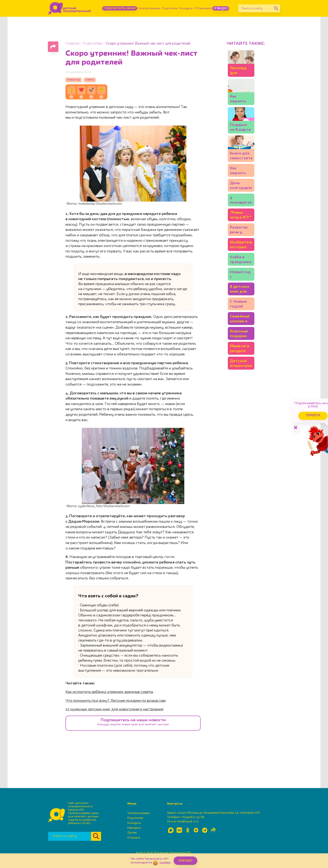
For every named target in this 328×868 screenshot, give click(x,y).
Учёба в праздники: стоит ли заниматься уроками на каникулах (252, 411)
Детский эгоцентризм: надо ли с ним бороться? (253, 557)
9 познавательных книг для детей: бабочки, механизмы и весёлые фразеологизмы (253, 327)
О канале (134, 841)
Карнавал (134, 831)
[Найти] (276, 8)
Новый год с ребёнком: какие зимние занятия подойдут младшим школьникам (252, 432)
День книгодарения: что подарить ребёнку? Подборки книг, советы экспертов (252, 306)
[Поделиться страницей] (53, 47)
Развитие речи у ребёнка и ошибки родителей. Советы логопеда (251, 369)
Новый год (76, 81)
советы (98, 81)
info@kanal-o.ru (188, 825)
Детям (132, 836)
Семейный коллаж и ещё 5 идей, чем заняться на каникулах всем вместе (251, 494)
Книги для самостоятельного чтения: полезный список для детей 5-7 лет (253, 264)
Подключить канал (120, 8)
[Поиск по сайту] (255, 8)
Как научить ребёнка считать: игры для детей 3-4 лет (252, 152)
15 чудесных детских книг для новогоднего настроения (114, 713)
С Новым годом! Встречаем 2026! (248, 473)
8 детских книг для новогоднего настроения (251, 453)
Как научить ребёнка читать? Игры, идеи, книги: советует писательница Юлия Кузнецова (252, 285)
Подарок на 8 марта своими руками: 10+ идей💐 (252, 208)
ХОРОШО (185, 861)
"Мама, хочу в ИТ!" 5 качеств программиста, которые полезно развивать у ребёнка (252, 348)
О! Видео (221, 8)
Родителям (170, 8)
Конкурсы (186, 8)
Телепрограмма (149, 8)
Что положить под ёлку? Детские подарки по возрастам (116, 704)
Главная (72, 44)
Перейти (292, 408)
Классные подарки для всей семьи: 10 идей (250, 515)
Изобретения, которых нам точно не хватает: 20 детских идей (251, 390)
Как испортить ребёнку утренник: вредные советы (109, 696)
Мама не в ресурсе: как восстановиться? (253, 536)
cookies (165, 863)
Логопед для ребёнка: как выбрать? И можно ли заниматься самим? (253, 95)
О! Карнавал (203, 8)
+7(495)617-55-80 (193, 821)
